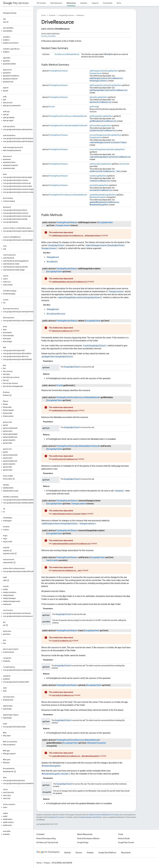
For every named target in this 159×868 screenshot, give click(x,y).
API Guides (41, 3)
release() (119, 491)
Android (67, 853)
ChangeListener (96, 73)
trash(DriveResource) (100, 181)
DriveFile (44, 36)
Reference (80, 15)
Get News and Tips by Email (47, 842)
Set (121, 164)
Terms (39, 863)
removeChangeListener (99, 135)
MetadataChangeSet (98, 197)
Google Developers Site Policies (90, 817)
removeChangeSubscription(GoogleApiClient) (80, 297)
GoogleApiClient (112, 71)
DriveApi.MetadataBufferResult (74, 126)
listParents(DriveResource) (103, 130)
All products (126, 853)
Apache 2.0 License (57, 817)
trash (92, 176)
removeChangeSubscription (101, 149)
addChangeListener (97, 71)
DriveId (52, 107)
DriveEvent (52, 262)
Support (95, 3)
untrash (93, 185)
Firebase (90, 853)
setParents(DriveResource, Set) (105, 171)
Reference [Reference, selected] (71, 3)
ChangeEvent (53, 257)
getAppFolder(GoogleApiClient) (57, 357)
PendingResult (55, 71)
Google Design (83, 842)
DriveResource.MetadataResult (67, 54)
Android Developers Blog (46, 839)
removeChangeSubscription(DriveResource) (110, 157)
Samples (84, 3)
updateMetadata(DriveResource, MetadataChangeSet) (105, 203)
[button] (16, 31)
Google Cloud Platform (107, 853)
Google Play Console (126, 842)
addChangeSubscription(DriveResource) (109, 90)
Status (64, 71)
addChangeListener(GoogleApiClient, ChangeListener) (69, 524)
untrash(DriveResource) (101, 190)
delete (92, 97)
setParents (94, 164)
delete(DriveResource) (101, 102)
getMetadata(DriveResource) (103, 121)
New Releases (56, 3)
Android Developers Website (88, 839)
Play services (16, 3)
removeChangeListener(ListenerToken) (108, 142)
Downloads (108, 3)
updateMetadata (96, 195)
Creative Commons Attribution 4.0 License (104, 815)
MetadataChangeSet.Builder (55, 774)
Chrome (79, 853)
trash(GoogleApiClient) (95, 346)
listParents (94, 126)
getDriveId (94, 107)
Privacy (47, 863)
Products (52, 15)
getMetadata (95, 116)
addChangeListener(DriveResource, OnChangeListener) (106, 79)
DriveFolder (52, 36)
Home (44, 15)
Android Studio (124, 839)
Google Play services (66, 15)
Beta (119, 3)
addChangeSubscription (99, 85)
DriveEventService (56, 314)
